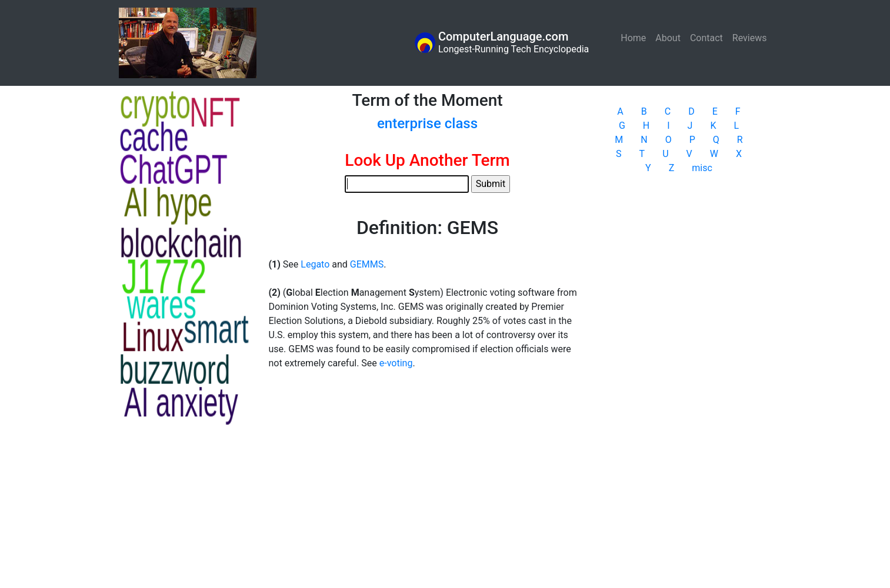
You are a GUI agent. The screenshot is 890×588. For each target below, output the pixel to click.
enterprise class (427, 123)
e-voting (396, 363)
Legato (315, 264)
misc (702, 168)
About (668, 38)
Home (636, 37)
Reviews (750, 38)
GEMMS (367, 264)
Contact (706, 38)
